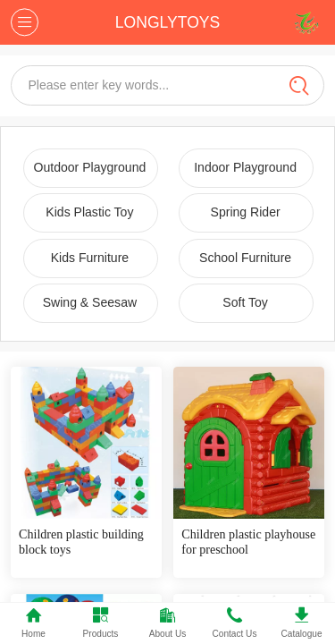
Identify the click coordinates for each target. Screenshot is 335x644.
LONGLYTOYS (167, 22)
